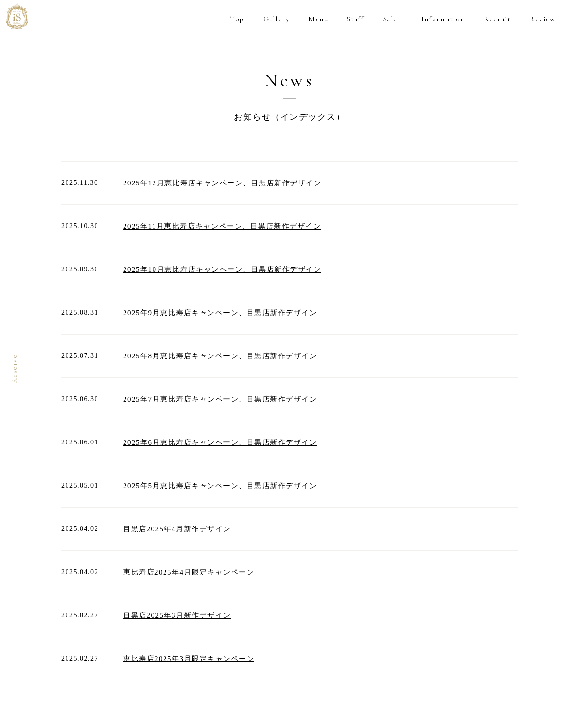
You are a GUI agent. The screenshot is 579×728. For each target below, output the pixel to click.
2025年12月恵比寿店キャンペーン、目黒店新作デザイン (222, 183)
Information (443, 19)
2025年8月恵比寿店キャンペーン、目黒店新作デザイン (220, 356)
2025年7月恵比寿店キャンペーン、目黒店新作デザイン (220, 399)
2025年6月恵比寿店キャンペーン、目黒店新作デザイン (220, 442)
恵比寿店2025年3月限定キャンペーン (189, 659)
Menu (318, 19)
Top (237, 19)
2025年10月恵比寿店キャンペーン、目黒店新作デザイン (222, 269)
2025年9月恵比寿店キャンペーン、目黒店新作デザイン (220, 313)
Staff (356, 19)
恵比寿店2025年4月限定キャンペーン (189, 572)
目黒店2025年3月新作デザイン (177, 615)
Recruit (497, 19)
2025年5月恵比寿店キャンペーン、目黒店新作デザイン (220, 486)
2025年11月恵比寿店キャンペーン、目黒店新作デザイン (222, 226)
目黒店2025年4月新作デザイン (177, 529)
